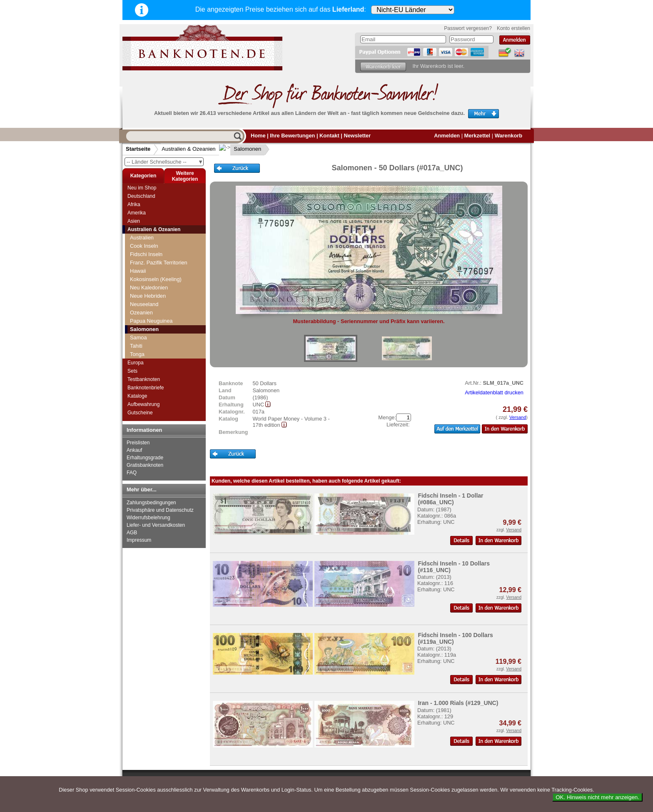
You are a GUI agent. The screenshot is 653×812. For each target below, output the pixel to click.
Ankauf (134, 450)
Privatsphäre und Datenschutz (160, 510)
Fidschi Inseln (146, 254)
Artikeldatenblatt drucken (494, 392)
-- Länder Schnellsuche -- (165, 162)
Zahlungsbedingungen (151, 503)
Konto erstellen (513, 28)
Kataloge (137, 396)
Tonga (137, 354)
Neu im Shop (142, 188)
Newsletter (357, 136)
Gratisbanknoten (145, 465)
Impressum (139, 540)
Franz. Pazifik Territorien (159, 263)
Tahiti (136, 346)
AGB (132, 533)
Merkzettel (477, 136)
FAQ (132, 473)
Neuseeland (144, 304)
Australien (142, 238)
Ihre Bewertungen (292, 136)
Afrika (134, 204)
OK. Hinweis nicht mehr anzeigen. (597, 797)
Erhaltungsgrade (145, 458)
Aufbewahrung (143, 404)
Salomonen (241, 149)
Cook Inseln (144, 246)
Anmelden (447, 136)
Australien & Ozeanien (188, 149)
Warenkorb (508, 136)
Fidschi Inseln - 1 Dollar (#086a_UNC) (450, 499)
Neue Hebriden (148, 296)
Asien (134, 221)
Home (258, 136)
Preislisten (138, 443)
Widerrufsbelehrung (148, 518)
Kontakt (329, 136)
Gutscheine (140, 413)
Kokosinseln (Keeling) (156, 279)
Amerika (137, 213)
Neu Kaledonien (149, 288)
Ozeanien (141, 313)
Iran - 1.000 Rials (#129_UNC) (458, 703)
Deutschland (141, 196)
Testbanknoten (144, 379)
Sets (132, 371)
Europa (136, 363)
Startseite (138, 149)
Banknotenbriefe (146, 388)
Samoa (138, 338)
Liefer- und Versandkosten (156, 525)
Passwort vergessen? (468, 28)
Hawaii (138, 271)
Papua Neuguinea (151, 321)
